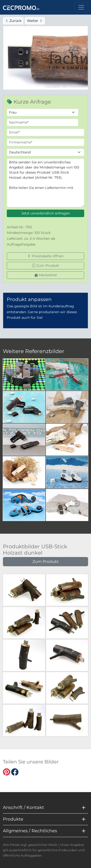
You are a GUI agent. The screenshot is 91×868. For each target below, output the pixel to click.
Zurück (13, 21)
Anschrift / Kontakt (23, 807)
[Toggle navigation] (81, 7)
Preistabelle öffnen (45, 256)
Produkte (13, 819)
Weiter (35, 21)
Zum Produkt (46, 266)
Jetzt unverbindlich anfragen (46, 213)
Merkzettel (46, 275)
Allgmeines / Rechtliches (30, 831)
